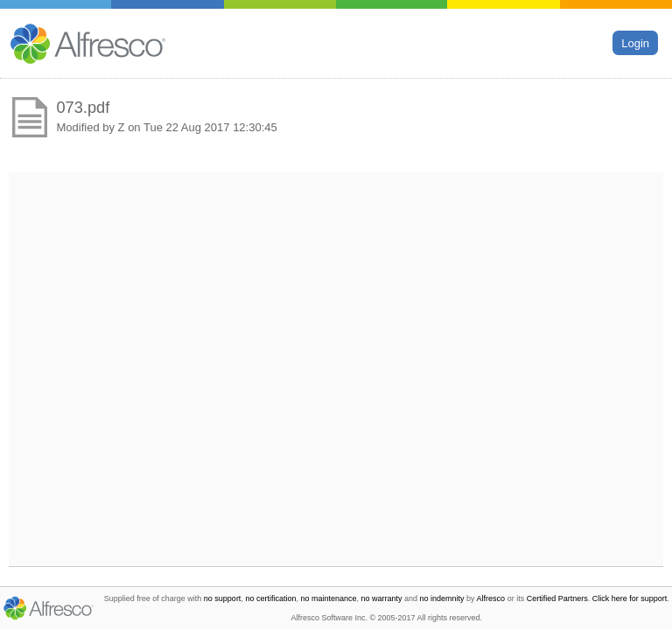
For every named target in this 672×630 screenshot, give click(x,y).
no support (223, 598)
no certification (270, 598)
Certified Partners (557, 598)
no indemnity (442, 598)
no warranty (382, 598)
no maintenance (328, 598)
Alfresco (491, 598)
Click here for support (630, 598)
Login (635, 42)
